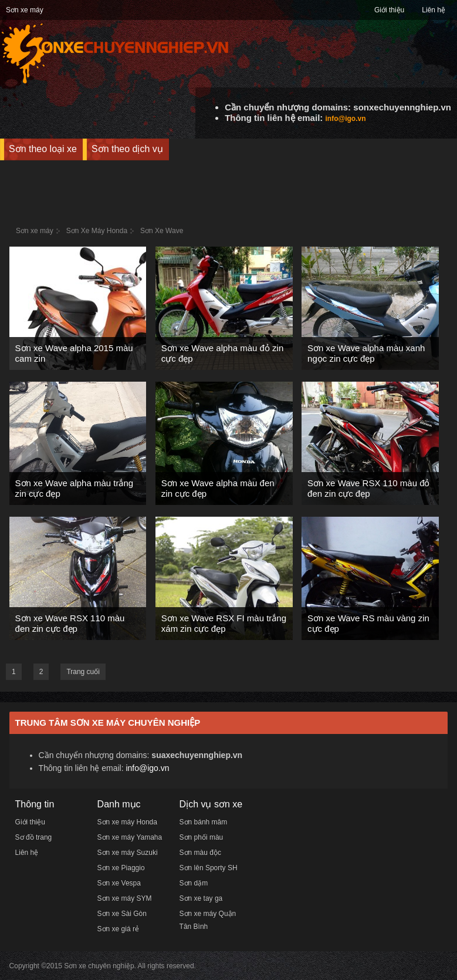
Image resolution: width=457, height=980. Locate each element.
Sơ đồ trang (34, 837)
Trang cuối (83, 672)
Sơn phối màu (202, 837)
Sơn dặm (194, 883)
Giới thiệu (389, 10)
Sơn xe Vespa (119, 883)
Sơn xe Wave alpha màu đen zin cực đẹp (218, 488)
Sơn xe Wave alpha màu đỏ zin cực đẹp (222, 353)
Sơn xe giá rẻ (118, 929)
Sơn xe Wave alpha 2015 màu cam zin (74, 353)
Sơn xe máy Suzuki (128, 853)
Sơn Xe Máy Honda (97, 231)
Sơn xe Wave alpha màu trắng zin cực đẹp (75, 488)
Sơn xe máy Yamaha (130, 837)
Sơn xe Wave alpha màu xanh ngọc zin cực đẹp (366, 353)
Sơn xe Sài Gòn (122, 914)
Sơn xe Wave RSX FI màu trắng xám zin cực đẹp (224, 623)
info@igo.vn (345, 119)
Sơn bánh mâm (204, 822)
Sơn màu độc (200, 853)
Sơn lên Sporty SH (209, 868)
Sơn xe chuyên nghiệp (99, 966)
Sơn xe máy (25, 10)
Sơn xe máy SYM (125, 898)
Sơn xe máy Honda (127, 822)
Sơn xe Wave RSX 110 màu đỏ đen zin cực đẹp (368, 488)
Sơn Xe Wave (162, 231)
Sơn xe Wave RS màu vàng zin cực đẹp (368, 623)
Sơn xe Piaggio (121, 868)
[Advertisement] (229, 187)
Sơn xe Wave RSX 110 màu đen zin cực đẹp (70, 623)
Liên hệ (434, 10)
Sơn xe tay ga (201, 898)
